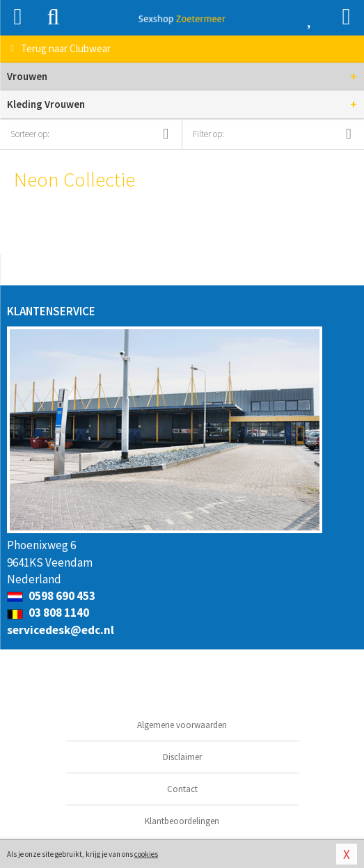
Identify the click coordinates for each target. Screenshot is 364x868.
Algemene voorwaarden (182, 725)
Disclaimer (182, 757)
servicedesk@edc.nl (61, 630)
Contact (182, 789)
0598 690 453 (51, 596)
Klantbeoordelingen (182, 821)
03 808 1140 (48, 613)
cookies (146, 854)
